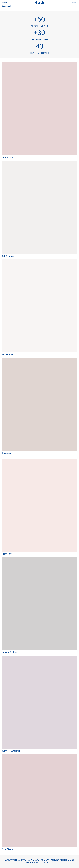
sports (5, 3)
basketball (6, 6)
